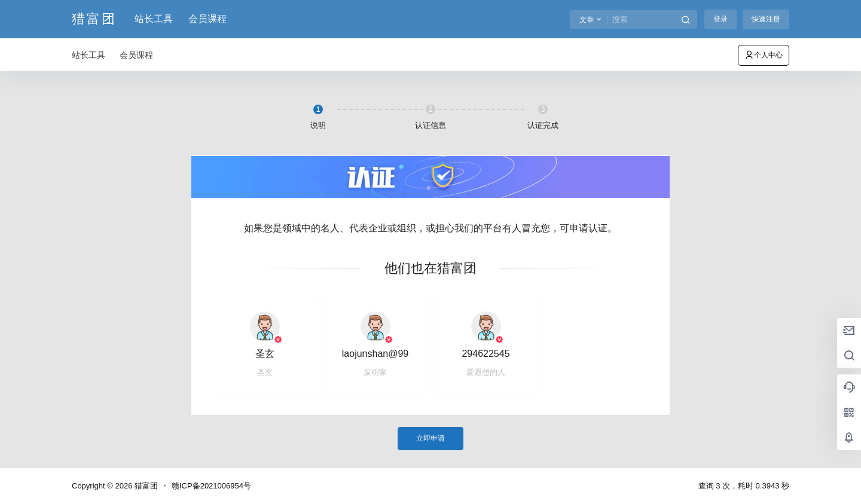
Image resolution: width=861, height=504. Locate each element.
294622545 (486, 354)
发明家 (375, 372)
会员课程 (207, 19)
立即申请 (430, 438)
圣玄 (265, 354)
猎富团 (145, 486)
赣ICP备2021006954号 (211, 486)
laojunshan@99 (375, 354)
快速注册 (766, 19)
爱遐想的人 (486, 372)
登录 (720, 19)
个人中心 (764, 55)
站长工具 (154, 19)
